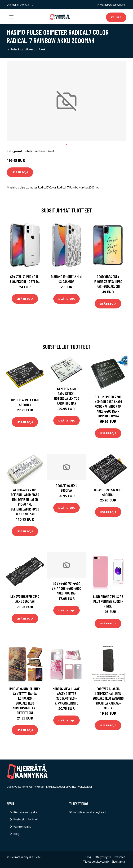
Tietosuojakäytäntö (96, 862)
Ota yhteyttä (103, 857)
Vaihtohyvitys (22, 827)
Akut (42, 49)
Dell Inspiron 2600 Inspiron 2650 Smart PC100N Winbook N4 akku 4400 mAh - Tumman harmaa (108, 406)
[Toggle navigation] (11, 17)
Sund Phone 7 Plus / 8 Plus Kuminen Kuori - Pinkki (108, 601)
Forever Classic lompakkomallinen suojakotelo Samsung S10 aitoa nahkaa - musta (108, 698)
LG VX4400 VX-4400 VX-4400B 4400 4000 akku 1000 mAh (67, 588)
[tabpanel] (66, 101)
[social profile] (33, 5)
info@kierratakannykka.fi (111, 5)
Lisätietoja (20, 172)
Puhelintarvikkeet (23, 49)
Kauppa (116, 17)
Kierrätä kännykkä (25, 812)
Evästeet (119, 857)
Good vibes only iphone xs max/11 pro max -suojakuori (108, 281)
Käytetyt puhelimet (26, 819)
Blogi (17, 834)
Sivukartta (118, 862)
